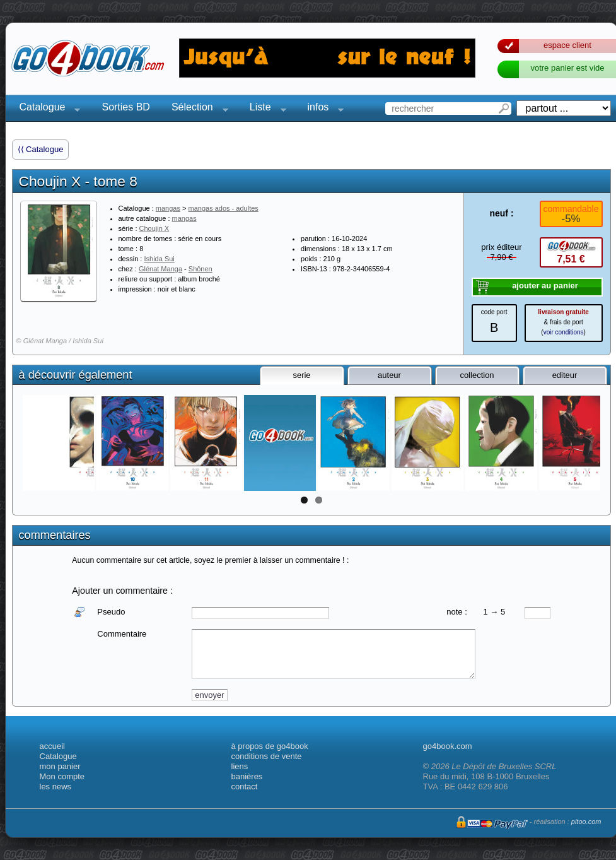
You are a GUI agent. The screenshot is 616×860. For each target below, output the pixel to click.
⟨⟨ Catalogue (41, 149)
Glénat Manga (160, 269)
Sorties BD (125, 107)
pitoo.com (586, 822)
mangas (168, 208)
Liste (264, 109)
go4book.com (448, 746)
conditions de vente (267, 756)
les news (56, 786)
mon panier (60, 766)
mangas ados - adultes (224, 208)
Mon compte (62, 776)
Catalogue (46, 109)
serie (301, 375)
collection (477, 375)
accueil (52, 746)
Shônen (200, 269)
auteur (389, 375)
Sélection (196, 109)
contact (245, 786)
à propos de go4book (270, 746)
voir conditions (564, 332)
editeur (565, 375)
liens (240, 766)
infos (322, 109)
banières (247, 776)
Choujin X (154, 228)
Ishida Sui (159, 259)
